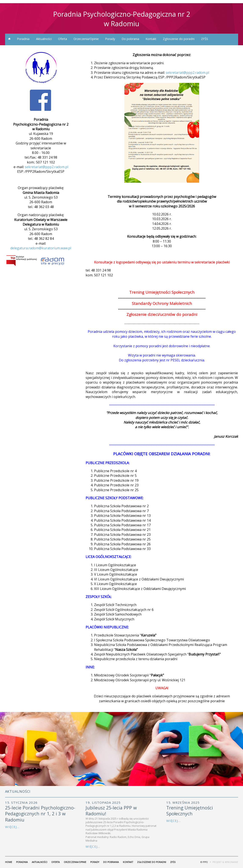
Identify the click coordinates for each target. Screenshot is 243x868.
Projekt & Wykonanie (225, 862)
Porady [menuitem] (110, 39)
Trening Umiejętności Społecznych (190, 811)
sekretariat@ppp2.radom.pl (47, 167)
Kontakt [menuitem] (151, 39)
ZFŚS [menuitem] (205, 39)
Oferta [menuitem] (62, 39)
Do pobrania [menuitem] (130, 39)
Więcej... (12, 827)
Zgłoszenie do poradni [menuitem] (179, 39)
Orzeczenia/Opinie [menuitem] (86, 39)
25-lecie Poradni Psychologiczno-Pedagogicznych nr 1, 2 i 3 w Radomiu (40, 814)
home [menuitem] (9, 39)
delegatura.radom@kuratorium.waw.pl (41, 248)
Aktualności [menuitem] (44, 39)
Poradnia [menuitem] (23, 39)
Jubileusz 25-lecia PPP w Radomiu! (111, 811)
